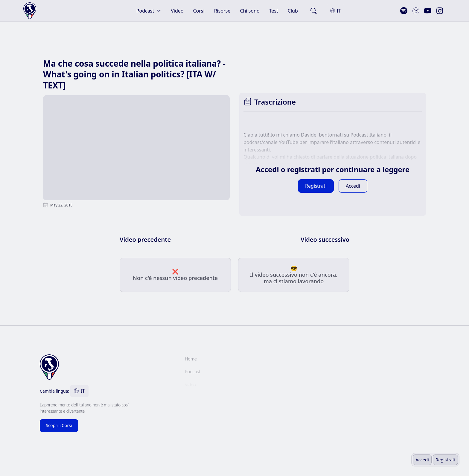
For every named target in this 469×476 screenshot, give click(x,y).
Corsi (199, 11)
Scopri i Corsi (59, 425)
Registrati (445, 460)
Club (293, 11)
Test (274, 11)
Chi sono (250, 11)
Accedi (422, 460)
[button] (149, 11)
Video (177, 11)
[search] (313, 11)
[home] (49, 11)
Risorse (222, 11)
